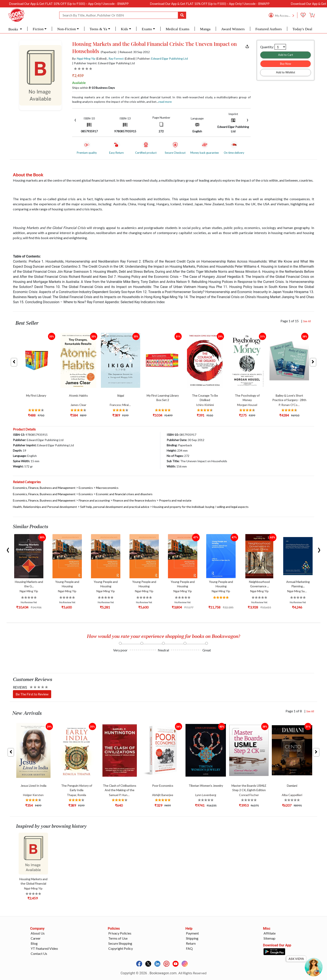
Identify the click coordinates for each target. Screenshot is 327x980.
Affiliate (270, 933)
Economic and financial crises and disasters (124, 494)
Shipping (192, 938)
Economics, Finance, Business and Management (44, 488)
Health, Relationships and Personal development (45, 507)
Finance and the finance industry (134, 500)
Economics (86, 488)
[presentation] (75, 120)
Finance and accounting (94, 500)
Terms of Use (118, 938)
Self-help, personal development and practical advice (115, 507)
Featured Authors (269, 29)
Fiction (38, 29)
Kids (124, 29)
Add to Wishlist (286, 72)
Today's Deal (302, 29)
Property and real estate (175, 500)
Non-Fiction (67, 29)
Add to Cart (286, 55)
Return (191, 943)
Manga (205, 29)
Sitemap (269, 938)
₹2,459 (78, 75)
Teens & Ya (98, 29)
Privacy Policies (120, 933)
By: (84, 58)
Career (36, 938)
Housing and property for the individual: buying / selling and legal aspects (201, 507)
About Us (38, 933)
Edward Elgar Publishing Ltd (170, 58)
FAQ (189, 948)
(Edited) (101, 58)
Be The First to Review (32, 694)
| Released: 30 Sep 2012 (134, 52)
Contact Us (39, 953)
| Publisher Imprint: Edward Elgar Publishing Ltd (103, 63)
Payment (192, 933)
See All (307, 321)
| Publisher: (162, 58)
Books (14, 29)
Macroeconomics (107, 488)
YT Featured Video (44, 948)
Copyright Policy (121, 948)
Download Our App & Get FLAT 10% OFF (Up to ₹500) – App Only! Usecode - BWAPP (79, 4)
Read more (165, 102)
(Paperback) (109, 52)
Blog (34, 943)
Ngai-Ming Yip (86, 58)
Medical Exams (177, 29)
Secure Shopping (120, 943)
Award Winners (233, 29)
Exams (147, 29)
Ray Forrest (116, 58)
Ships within (93, 88)
